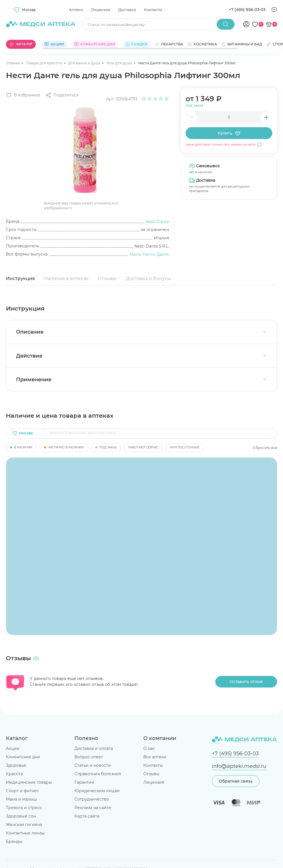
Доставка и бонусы (148, 278)
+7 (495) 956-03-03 (247, 10)
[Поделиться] (62, 95)
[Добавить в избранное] (23, 95)
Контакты (153, 10)
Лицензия (101, 10)
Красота (14, 774)
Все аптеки (155, 757)
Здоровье (16, 765)
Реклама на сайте (93, 808)
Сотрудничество (92, 799)
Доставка (127, 10)
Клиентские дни (23, 757)
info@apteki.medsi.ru (239, 766)
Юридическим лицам (97, 791)
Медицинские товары (29, 782)
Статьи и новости (93, 765)
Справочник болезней (98, 774)
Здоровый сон (21, 816)
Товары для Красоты (44, 63)
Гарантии (84, 782)
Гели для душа (119, 63)
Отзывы (107, 278)
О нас (149, 748)
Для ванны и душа (85, 63)
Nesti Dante (157, 222)
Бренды (14, 841)
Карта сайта (87, 816)
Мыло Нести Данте (149, 254)
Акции (13, 748)
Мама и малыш (21, 799)
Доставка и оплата (94, 748)
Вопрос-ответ (89, 757)
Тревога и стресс (24, 808)
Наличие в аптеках (66, 278)
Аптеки (76, 10)
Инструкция (20, 278)
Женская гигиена (24, 825)
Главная (13, 63)
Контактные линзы (25, 833)
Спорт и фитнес (22, 791)
